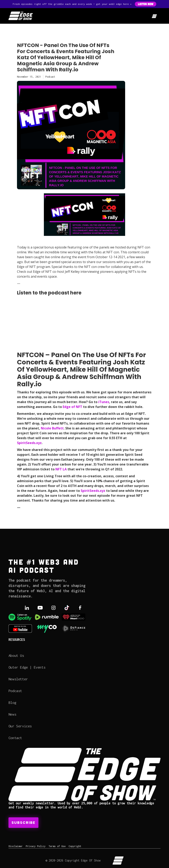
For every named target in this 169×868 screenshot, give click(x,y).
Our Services (20, 726)
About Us (16, 656)
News (12, 714)
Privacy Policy (36, 846)
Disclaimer (16, 846)
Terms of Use (57, 846)
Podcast (15, 691)
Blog (12, 703)
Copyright (75, 846)
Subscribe (23, 823)
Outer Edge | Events (27, 667)
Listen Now (146, 4)
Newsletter (18, 679)
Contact (15, 738)
